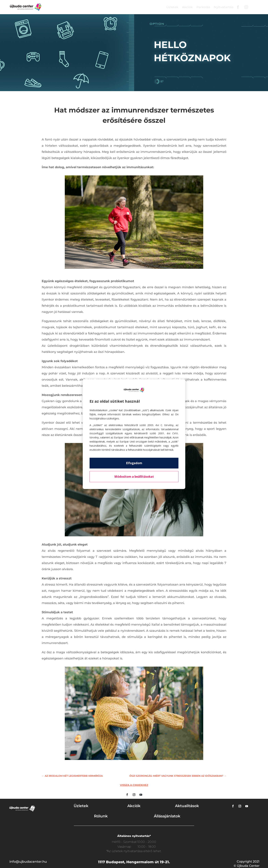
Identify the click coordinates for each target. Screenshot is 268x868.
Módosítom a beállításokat (134, 477)
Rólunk (101, 816)
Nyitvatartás (224, 7)
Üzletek (172, 7)
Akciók (187, 7)
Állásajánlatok (167, 816)
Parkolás (203, 7)
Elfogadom (134, 463)
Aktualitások (187, 806)
